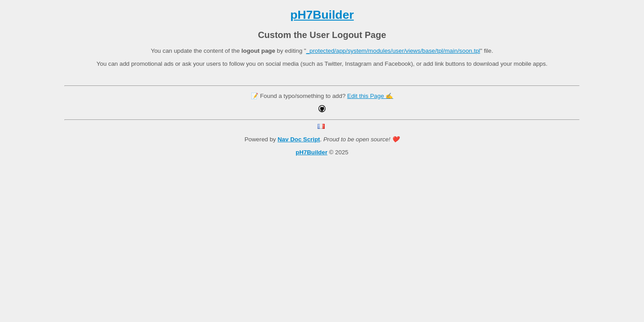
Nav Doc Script (299, 139)
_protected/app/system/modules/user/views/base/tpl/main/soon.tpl (393, 51)
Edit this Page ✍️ (370, 96)
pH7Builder (322, 15)
